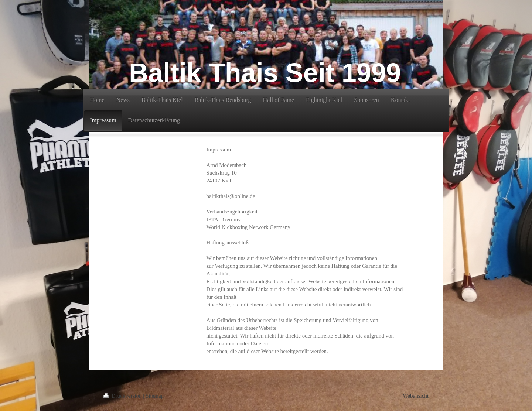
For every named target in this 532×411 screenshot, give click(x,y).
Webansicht (416, 396)
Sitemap (155, 396)
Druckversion (123, 396)
